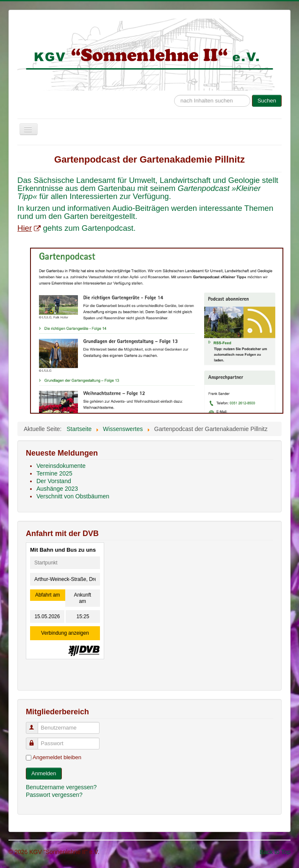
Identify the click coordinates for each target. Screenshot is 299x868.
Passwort (36, 740)
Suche (174, 91)
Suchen (267, 101)
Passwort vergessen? (54, 795)
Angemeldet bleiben (57, 757)
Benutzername (36, 724)
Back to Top (275, 852)
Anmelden (44, 773)
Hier (29, 228)
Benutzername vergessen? (61, 787)
